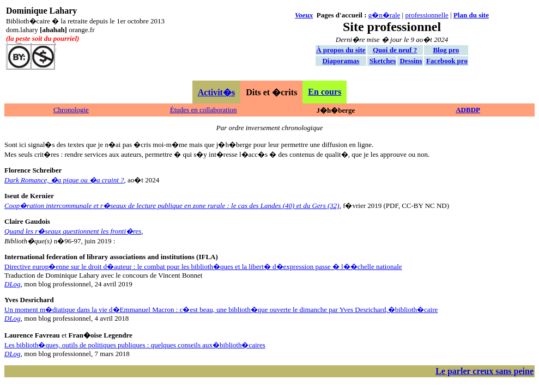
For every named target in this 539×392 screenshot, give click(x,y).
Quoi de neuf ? (395, 50)
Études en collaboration (204, 110)
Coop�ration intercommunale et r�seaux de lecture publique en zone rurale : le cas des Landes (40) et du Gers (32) (172, 206)
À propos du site (341, 50)
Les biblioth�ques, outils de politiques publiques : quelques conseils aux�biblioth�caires (135, 345)
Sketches (383, 61)
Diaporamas (341, 61)
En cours (325, 92)
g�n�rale (384, 15)
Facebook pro (447, 61)
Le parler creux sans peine (485, 371)
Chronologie (71, 110)
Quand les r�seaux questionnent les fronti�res (73, 231)
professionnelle (426, 15)
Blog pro (446, 50)
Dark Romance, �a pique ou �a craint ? (64, 180)
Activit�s (216, 92)
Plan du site (471, 15)
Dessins (411, 61)
